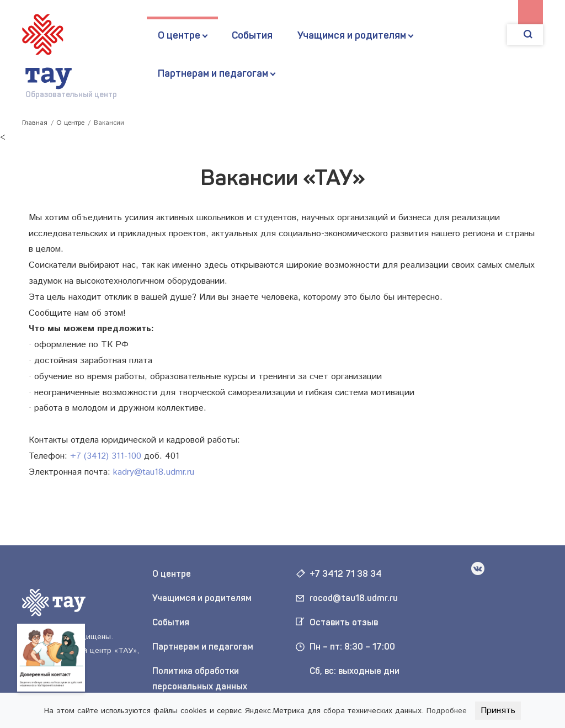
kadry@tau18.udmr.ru (154, 472)
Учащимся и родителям (352, 35)
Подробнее (447, 711)
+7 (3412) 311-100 (106, 456)
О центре (179, 35)
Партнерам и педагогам (213, 73)
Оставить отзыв (344, 622)
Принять (498, 711)
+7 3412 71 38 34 (346, 574)
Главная (35, 123)
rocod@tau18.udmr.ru (354, 598)
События (252, 35)
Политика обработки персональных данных (200, 679)
